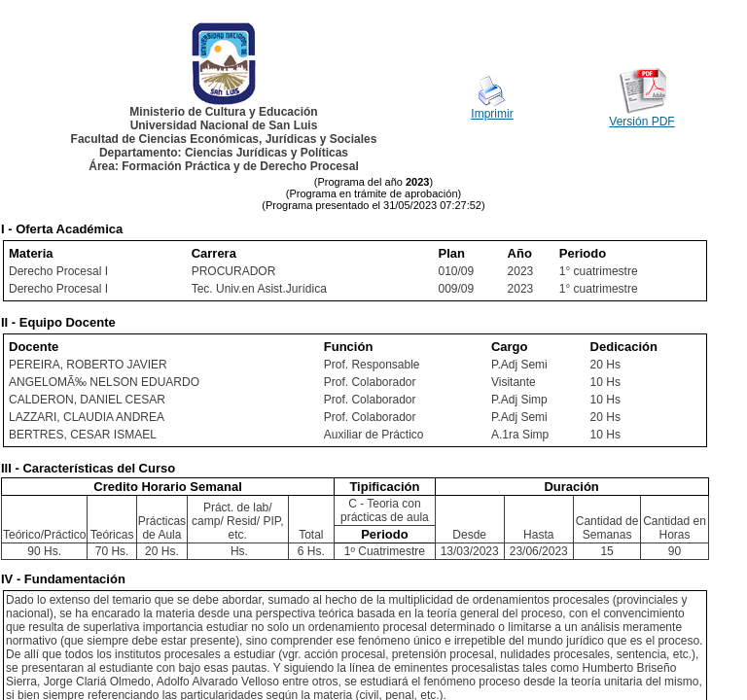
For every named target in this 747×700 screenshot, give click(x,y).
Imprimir (492, 114)
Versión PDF (641, 122)
